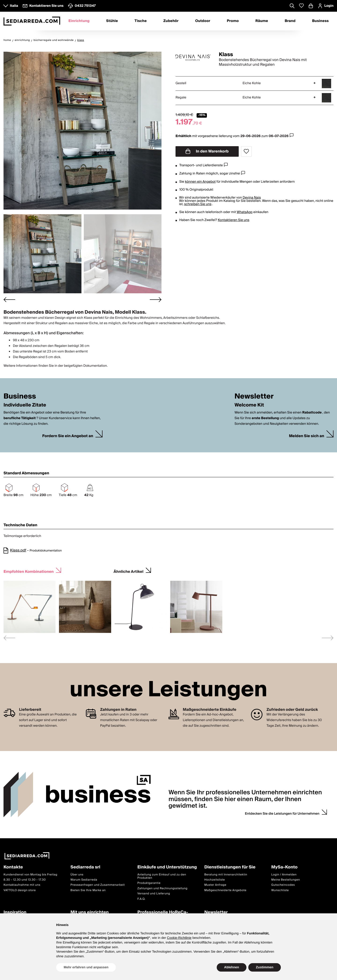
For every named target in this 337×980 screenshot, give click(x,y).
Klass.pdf (18, 550)
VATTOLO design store (20, 890)
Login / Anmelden (284, 875)
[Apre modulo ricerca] (292, 6)
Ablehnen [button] (232, 967)
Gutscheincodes (283, 885)
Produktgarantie (149, 883)
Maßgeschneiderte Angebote (225, 890)
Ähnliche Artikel (128, 571)
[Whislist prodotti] (301, 6)
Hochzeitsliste (215, 880)
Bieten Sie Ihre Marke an (88, 890)
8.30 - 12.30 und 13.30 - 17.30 (25, 880)
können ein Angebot (200, 182)
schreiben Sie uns (198, 204)
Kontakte (13, 867)
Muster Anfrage (215, 885)
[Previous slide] (9, 638)
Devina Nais (252, 198)
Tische (141, 21)
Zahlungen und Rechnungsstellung (162, 888)
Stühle (112, 21)
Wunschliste (280, 890)
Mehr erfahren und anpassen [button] (86, 967)
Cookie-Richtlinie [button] (179, 938)
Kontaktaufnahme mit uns (22, 885)
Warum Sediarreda (84, 880)
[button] (42, 254)
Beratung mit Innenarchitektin (226, 875)
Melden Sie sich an (307, 436)
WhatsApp (245, 212)
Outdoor (203, 21)
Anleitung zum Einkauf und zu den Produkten (162, 876)
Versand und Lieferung (154, 894)
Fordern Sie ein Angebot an (68, 436)
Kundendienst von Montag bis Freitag (30, 875)
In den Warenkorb (207, 151)
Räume (262, 21)
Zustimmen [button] (265, 967)
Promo (233, 21)
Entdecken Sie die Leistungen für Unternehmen (282, 814)
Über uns (77, 875)
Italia (14, 6)
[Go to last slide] (9, 299)
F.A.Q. (141, 899)
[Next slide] (156, 299)
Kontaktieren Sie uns (234, 220)
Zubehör (171, 21)
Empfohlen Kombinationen (29, 571)
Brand (290, 21)
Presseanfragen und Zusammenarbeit (98, 885)
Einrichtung (79, 21)
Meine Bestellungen (286, 880)
